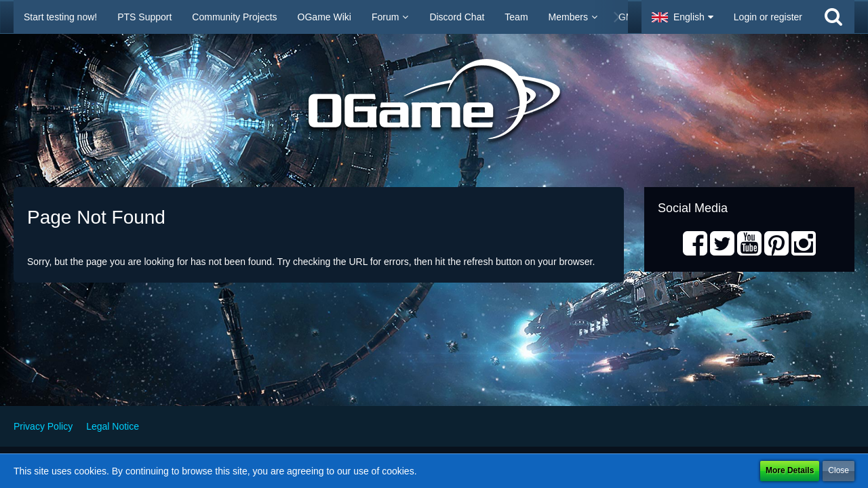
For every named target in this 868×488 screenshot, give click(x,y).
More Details (790, 470)
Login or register (768, 17)
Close (839, 470)
